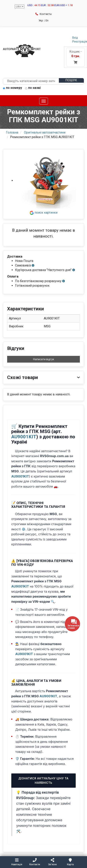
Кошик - (76, 57)
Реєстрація (80, 42)
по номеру (12, 88)
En (47, 20)
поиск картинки (44, 213)
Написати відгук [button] (44, 359)
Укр (41, 20)
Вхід (75, 38)
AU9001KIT (24, 437)
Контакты (44, 14)
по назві (33, 88)
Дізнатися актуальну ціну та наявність (43, 780)
